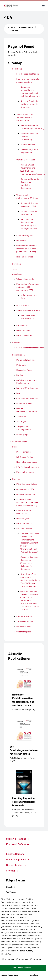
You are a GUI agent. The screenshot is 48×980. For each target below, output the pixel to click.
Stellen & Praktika (17, 839)
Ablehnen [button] (34, 975)
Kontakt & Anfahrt (18, 844)
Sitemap (14, 30)
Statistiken (22, 959)
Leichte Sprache (17, 854)
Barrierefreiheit (16, 865)
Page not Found (26, 27)
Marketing (36, 959)
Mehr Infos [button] (6, 954)
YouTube (11, 892)
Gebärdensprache (17, 859)
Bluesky (11, 887)
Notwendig (8, 959)
